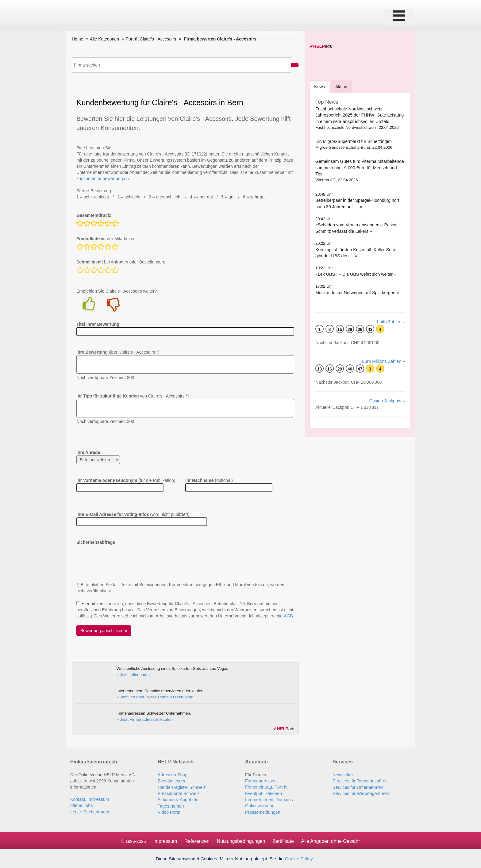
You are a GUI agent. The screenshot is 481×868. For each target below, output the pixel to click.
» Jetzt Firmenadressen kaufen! (144, 719)
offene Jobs (81, 805)
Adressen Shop (172, 774)
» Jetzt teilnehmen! (133, 674)
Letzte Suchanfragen (90, 811)
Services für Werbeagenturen (360, 793)
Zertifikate (283, 840)
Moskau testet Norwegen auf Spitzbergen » (357, 286)
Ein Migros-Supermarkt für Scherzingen (353, 141)
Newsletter (343, 774)
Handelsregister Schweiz (181, 787)
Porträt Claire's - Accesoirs (151, 39)
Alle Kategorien (104, 39)
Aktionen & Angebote (178, 799)
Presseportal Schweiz (178, 793)
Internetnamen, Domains (269, 799)
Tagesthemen (171, 805)
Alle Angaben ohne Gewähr (331, 840)
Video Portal (169, 811)
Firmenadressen (261, 781)
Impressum (164, 840)
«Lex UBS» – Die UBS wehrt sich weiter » (355, 268)
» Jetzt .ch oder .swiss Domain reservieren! (155, 697)
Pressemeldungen (262, 811)
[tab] (320, 86)
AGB (288, 616)
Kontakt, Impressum (89, 799)
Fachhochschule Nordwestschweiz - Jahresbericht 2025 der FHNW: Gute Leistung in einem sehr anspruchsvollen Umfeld (359, 115)
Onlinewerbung (260, 805)
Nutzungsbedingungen (241, 840)
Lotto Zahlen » (391, 315)
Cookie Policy (299, 859)
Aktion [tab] (342, 86)
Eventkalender (171, 781)
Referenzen (196, 840)
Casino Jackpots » (387, 394)
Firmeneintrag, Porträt (266, 787)
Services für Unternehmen (358, 787)
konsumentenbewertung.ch (102, 179)
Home (77, 39)
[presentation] (123, 557)
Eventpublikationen (263, 793)
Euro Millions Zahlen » (384, 355)
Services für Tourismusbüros (360, 781)
